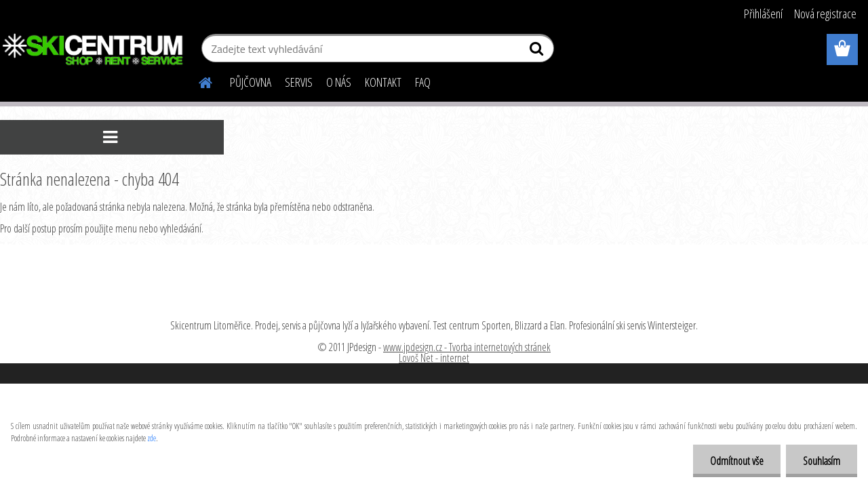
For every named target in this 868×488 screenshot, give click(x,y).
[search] (538, 52)
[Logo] (93, 50)
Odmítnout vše (737, 461)
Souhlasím (822, 461)
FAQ (423, 82)
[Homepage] (197, 81)
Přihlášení (763, 14)
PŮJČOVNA (251, 82)
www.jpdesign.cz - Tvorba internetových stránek (467, 347)
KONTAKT (383, 82)
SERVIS (299, 82)
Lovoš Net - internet (434, 358)
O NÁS (339, 82)
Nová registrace (825, 14)
